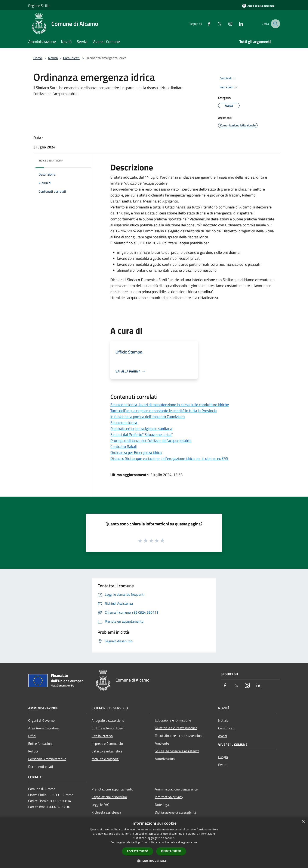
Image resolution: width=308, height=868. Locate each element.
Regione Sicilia (39, 6)
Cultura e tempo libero (108, 728)
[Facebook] (204, 24)
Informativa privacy (169, 797)
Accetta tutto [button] (138, 851)
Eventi (223, 765)
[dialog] (154, 842)
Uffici (32, 736)
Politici (33, 751)
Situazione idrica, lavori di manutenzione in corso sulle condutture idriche (170, 405)
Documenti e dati (41, 767)
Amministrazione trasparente (176, 789)
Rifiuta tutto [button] (171, 851)
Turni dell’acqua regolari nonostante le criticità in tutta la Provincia (164, 411)
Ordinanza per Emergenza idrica (136, 452)
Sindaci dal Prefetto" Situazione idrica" (142, 435)
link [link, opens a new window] (195, 842)
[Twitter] (215, 24)
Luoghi (223, 757)
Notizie (223, 720)
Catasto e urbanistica (107, 751)
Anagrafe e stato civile (108, 720)
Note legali (163, 805)
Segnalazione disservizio (109, 797)
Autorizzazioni (165, 759)
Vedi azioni (229, 87)
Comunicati (71, 58)
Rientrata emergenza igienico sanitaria (141, 429)
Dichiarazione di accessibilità (176, 812)
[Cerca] (275, 24)
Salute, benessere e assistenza (177, 751)
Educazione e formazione (173, 720)
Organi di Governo (41, 720)
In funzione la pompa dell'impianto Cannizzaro (148, 417)
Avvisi (223, 736)
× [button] (303, 822)
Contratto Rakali (124, 446)
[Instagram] (226, 24)
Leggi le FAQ (101, 805)
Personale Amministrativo (47, 759)
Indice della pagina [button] (51, 161)
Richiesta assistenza (106, 812)
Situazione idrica (124, 423)
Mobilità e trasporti (105, 759)
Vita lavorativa (102, 736)
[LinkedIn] (237, 24)
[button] (154, 861)
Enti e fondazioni (40, 743)
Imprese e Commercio (107, 743)
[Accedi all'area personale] (258, 6)
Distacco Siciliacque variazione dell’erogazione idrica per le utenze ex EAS (170, 458)
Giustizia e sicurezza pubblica (176, 728)
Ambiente (162, 743)
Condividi (228, 78)
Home (38, 58)
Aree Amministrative (43, 728)
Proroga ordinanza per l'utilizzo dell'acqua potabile (151, 441)
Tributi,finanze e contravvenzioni (179, 736)
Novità (53, 58)
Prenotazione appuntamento (112, 789)
